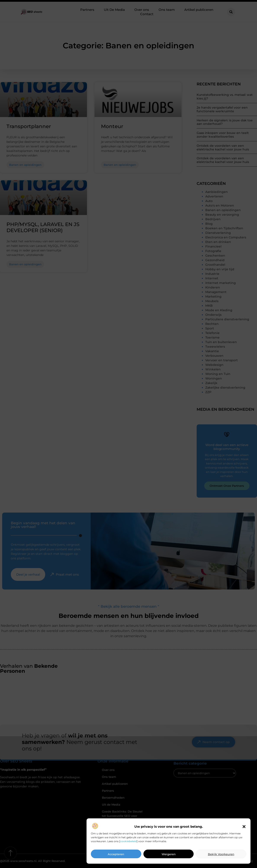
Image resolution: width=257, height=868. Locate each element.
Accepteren (116, 856)
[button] (244, 828)
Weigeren (169, 856)
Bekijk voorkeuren (221, 856)
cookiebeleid (128, 843)
